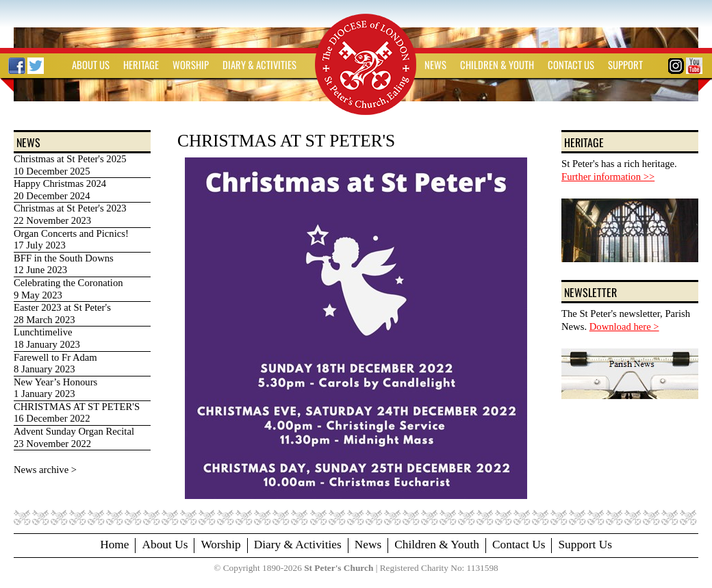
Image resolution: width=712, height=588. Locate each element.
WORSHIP (191, 65)
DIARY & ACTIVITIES (259, 65)
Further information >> (608, 177)
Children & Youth (437, 545)
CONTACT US (571, 65)
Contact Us (519, 545)
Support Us (585, 545)
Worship (220, 545)
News (368, 545)
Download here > (624, 327)
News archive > (45, 470)
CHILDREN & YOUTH (497, 65)
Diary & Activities (298, 545)
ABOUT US (91, 65)
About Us (165, 545)
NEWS (435, 65)
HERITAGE (141, 65)
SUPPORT (625, 65)
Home (114, 545)
